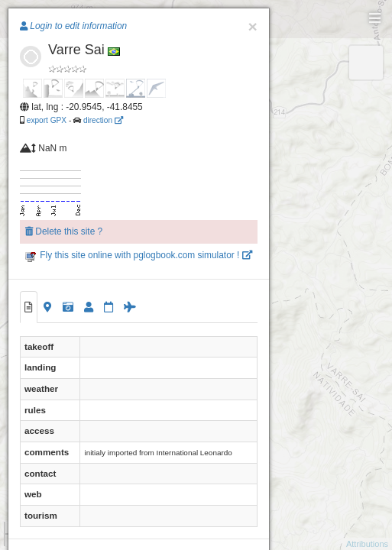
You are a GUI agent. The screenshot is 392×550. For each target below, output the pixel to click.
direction (103, 120)
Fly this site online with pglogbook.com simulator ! (139, 255)
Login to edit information (73, 26)
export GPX (47, 120)
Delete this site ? (64, 231)
